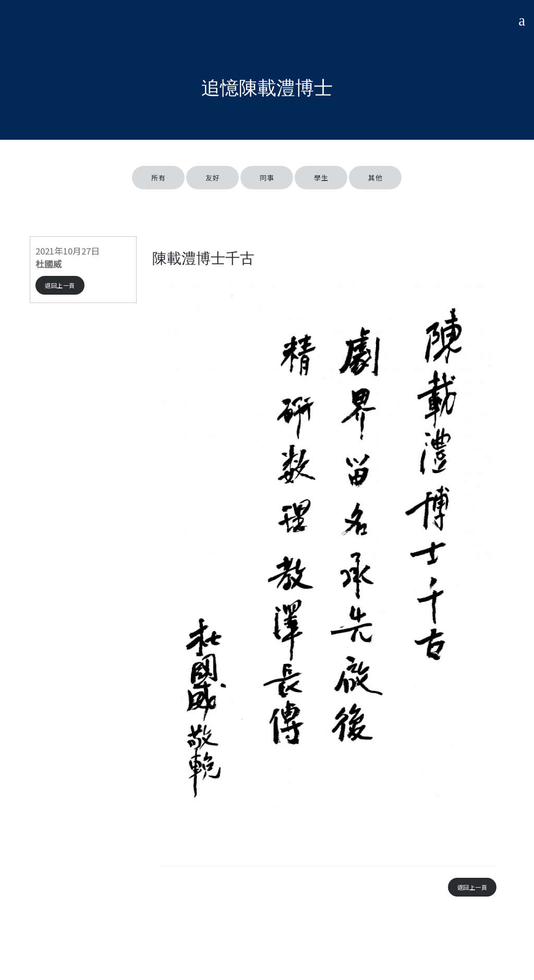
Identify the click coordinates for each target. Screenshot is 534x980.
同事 (267, 178)
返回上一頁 (60, 285)
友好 (213, 178)
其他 (375, 178)
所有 (158, 178)
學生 (321, 178)
